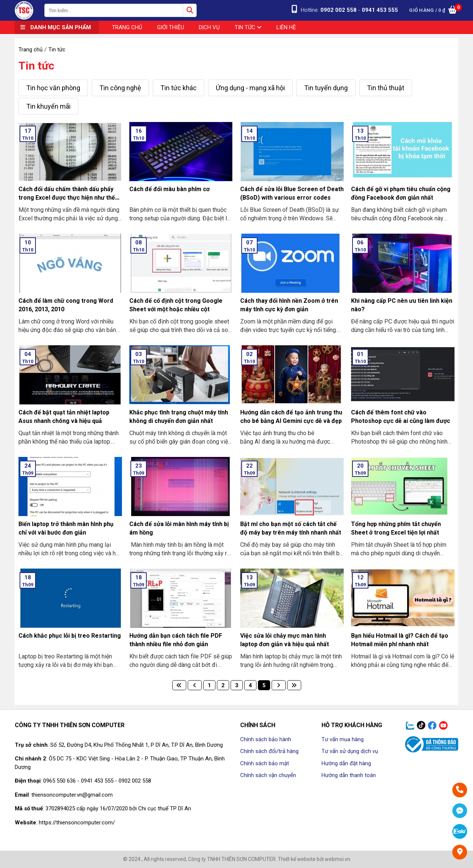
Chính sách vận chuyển (268, 775)
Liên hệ (286, 27)
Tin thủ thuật (386, 88)
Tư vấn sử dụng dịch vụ (350, 751)
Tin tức (248, 27)
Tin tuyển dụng (326, 88)
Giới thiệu (171, 27)
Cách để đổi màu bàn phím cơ (169, 189)
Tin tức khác (178, 88)
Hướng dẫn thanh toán (349, 775)
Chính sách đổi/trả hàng (269, 751)
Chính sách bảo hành (266, 739)
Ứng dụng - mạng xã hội (250, 88)
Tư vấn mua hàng (343, 739)
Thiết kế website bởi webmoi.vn (314, 859)
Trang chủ (127, 27)
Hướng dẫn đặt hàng (346, 763)
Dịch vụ (209, 27)
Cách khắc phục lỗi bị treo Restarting (70, 636)
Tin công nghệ (120, 88)
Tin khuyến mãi (48, 106)
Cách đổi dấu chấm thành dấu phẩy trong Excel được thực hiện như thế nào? (67, 198)
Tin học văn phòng (53, 88)
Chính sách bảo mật (265, 763)
